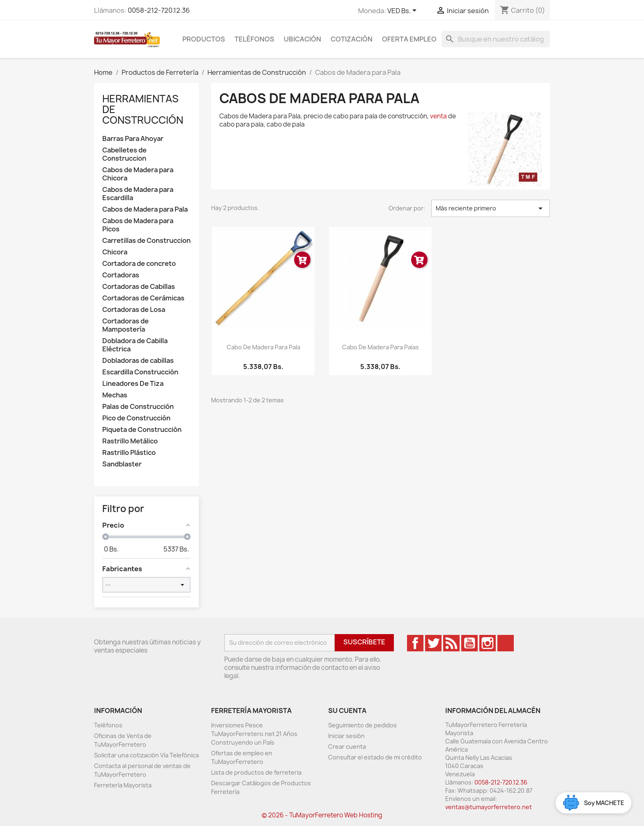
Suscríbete (364, 642)
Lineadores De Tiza (133, 384)
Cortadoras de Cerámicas (143, 298)
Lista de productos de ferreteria (256, 772)
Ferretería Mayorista (123, 785)
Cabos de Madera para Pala (145, 209)
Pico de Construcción (136, 418)
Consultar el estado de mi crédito (375, 757)
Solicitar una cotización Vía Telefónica (146, 755)
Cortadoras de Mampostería (125, 325)
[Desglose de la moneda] (403, 11)
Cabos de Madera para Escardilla (138, 194)
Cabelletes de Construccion (124, 154)
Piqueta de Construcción (142, 430)
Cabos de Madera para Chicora (138, 174)
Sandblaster (122, 464)
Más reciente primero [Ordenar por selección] (491, 208)
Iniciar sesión (346, 736)
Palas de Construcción (138, 407)
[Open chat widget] (593, 803)
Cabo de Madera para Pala (263, 347)
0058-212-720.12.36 (159, 10)
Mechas (115, 395)
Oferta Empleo (409, 39)
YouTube (469, 643)
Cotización (352, 39)
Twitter (433, 643)
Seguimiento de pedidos (362, 725)
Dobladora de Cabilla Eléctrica (135, 345)
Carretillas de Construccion (146, 241)
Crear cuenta (347, 746)
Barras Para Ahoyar (133, 139)
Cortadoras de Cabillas (139, 287)
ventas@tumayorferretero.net (489, 807)
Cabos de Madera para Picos (138, 225)
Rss (451, 643)
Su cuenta (347, 711)
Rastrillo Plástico (129, 453)
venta (438, 116)
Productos (204, 39)
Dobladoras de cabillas (138, 361)
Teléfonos (254, 39)
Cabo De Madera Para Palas (381, 347)
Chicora (115, 252)
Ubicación (302, 39)
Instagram (488, 643)
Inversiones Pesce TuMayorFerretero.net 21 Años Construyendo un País (254, 734)
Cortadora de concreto (139, 264)
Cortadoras (121, 275)
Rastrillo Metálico (130, 441)
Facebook (415, 643)
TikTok (506, 643)
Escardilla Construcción (140, 372)
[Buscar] (496, 39)
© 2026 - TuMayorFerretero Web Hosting (322, 815)
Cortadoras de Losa (134, 310)
